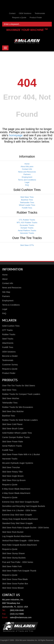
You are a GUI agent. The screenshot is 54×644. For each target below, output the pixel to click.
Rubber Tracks (9, 334)
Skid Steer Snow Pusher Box (15, 584)
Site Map (6, 292)
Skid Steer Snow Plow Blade (15, 579)
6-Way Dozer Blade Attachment (16, 489)
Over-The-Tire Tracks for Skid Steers (19, 386)
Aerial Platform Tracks (27, 230)
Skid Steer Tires (27, 197)
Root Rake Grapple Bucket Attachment (19, 545)
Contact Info (27, 169)
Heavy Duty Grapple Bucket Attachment (20, 519)
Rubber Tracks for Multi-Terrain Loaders (20, 420)
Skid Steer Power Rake (13, 442)
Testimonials (40, 13)
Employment (27, 177)
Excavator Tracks (27, 225)
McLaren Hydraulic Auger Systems (18, 463)
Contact (12, 13)
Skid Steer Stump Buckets (14, 558)
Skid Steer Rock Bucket (13, 532)
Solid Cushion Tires (11, 326)
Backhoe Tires (27, 200)
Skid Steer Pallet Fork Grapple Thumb (19, 571)
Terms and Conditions (27, 180)
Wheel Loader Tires (27, 205)
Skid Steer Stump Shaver (13, 553)
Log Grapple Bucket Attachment (16, 536)
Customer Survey (10, 365)
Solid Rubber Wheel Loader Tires (17, 433)
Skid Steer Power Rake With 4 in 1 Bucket (21, 454)
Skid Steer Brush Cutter (13, 429)
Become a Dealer (10, 356)
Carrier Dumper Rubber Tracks (16, 437)
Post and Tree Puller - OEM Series (18, 562)
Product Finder (36, 17)
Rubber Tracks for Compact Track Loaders (21, 394)
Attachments (8, 343)
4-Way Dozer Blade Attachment (16, 493)
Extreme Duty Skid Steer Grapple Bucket (20, 502)
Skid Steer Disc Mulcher (13, 411)
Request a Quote (19, 17)
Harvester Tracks (27, 233)
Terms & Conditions (11, 305)
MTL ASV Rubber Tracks (27, 222)
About (5, 279)
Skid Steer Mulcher (11, 398)
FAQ (27, 185)
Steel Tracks (8, 339)
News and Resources (27, 172)
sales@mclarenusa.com (21, 617)
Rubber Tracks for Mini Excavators (18, 407)
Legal (27, 182)
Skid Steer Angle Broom (13, 476)
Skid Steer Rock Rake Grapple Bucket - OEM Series (26, 528)
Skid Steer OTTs (27, 245)
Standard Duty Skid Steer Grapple (17, 523)
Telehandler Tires (27, 202)
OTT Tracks (7, 330)
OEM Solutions (25, 13)
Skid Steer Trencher (11, 467)
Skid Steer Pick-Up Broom (14, 480)
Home (27, 164)
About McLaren (27, 166)
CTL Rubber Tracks (27, 220)
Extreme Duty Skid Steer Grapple (17, 515)
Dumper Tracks (27, 228)
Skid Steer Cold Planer (12, 424)
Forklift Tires (27, 208)
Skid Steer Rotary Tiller (12, 472)
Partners (27, 174)
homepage (16, 135)
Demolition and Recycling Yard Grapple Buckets (24, 506)
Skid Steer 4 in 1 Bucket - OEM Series (19, 510)
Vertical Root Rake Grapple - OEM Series (21, 541)
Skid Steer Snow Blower (13, 588)
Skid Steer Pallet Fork (12, 566)
